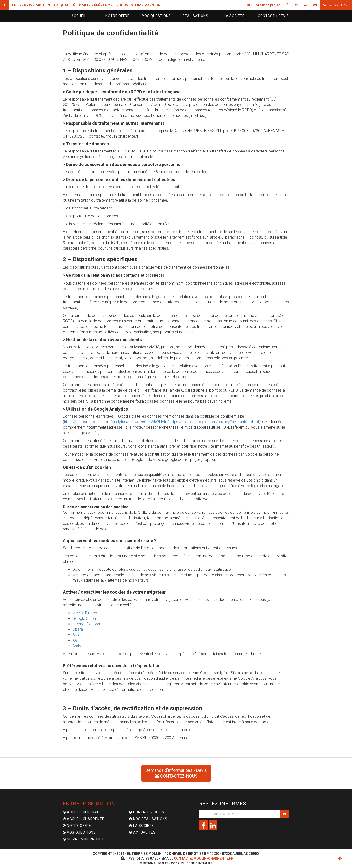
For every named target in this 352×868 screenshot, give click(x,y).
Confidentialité (199, 863)
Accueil (79, 16)
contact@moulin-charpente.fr (204, 858)
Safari (77, 635)
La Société (141, 826)
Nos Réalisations (148, 819)
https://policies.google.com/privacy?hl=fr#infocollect (214, 422)
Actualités (142, 832)
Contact (273, 16)
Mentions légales (154, 863)
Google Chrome (86, 618)
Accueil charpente (84, 819)
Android (79, 646)
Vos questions (79, 832)
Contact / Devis (147, 812)
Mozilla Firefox (85, 613)
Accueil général (81, 812)
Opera (78, 629)
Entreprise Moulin (89, 804)
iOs (75, 640)
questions (156, 16)
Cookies (177, 863)
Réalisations (195, 16)
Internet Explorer (86, 624)
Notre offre (117, 16)
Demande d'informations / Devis (176, 773)
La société (234, 16)
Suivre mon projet (83, 839)
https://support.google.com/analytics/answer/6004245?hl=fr (115, 422)
